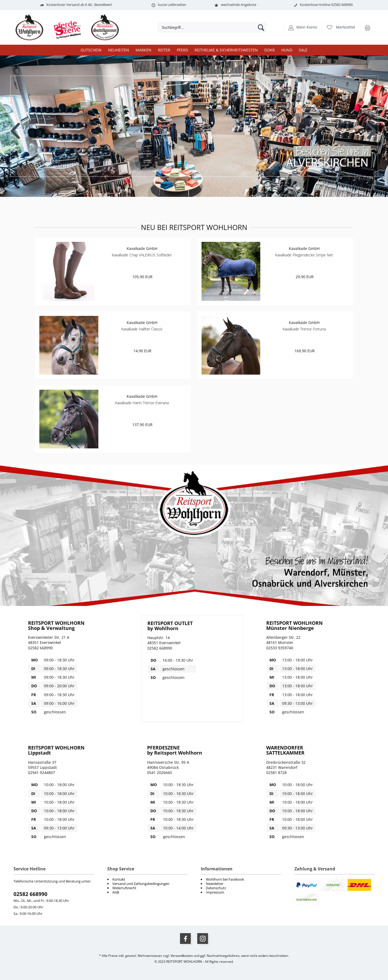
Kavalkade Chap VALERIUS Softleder (142, 255)
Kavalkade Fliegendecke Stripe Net (304, 255)
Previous (16, 127)
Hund (287, 50)
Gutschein (91, 50)
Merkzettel (346, 27)
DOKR (270, 50)
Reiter (164, 50)
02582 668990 (30, 894)
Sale (303, 50)
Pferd (182, 50)
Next (372, 127)
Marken (143, 50)
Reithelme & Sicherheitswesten (226, 50)
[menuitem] (241, 879)
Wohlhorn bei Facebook (225, 879)
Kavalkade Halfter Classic (142, 329)
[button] (303, 27)
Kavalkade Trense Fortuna (304, 329)
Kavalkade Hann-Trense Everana (142, 403)
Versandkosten (182, 956)
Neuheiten (119, 50)
